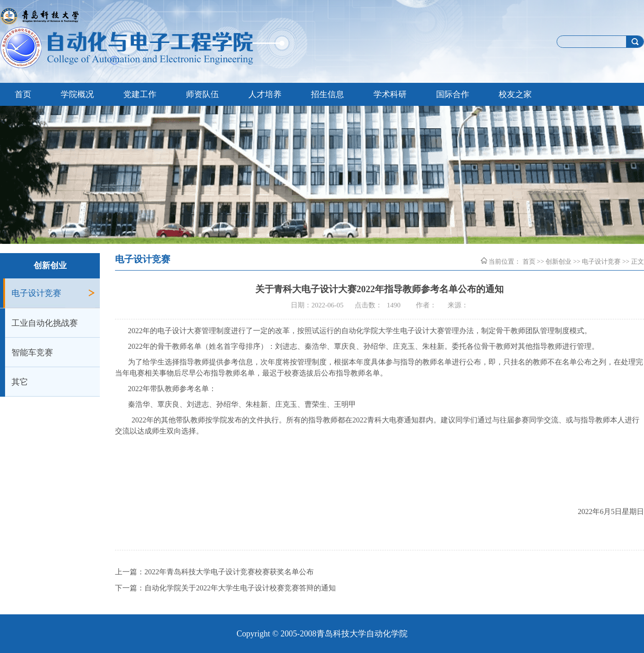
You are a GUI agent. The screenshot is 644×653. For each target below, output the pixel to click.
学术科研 (390, 94)
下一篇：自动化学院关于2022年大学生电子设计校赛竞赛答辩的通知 (225, 588)
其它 (20, 382)
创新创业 (558, 262)
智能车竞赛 (32, 353)
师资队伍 (202, 94)
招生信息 (328, 94)
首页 (23, 94)
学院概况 (77, 94)
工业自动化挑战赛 (45, 323)
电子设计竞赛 (36, 293)
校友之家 (515, 94)
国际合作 (453, 94)
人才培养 (265, 94)
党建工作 (140, 94)
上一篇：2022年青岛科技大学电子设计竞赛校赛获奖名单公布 (214, 572)
